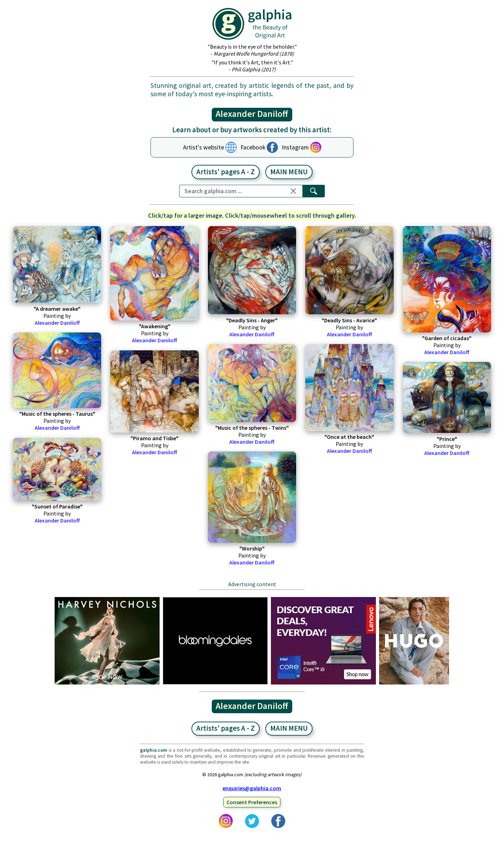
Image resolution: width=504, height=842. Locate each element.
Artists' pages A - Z (226, 172)
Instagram (295, 147)
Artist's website (204, 147)
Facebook (253, 147)
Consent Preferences (252, 802)
